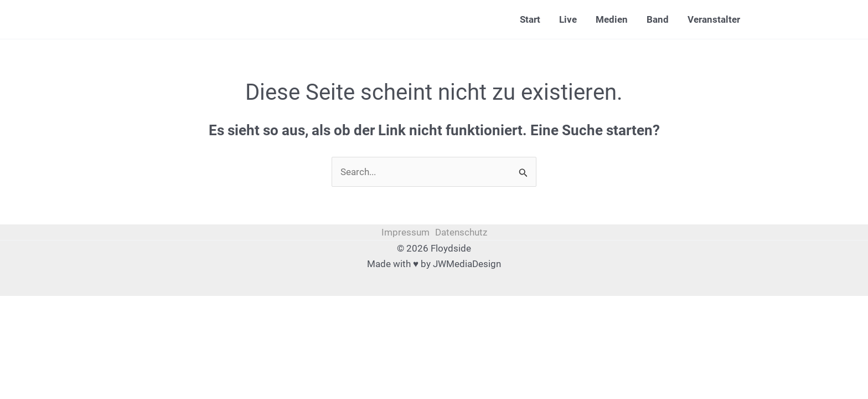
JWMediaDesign (467, 264)
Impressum (405, 232)
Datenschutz (461, 232)
